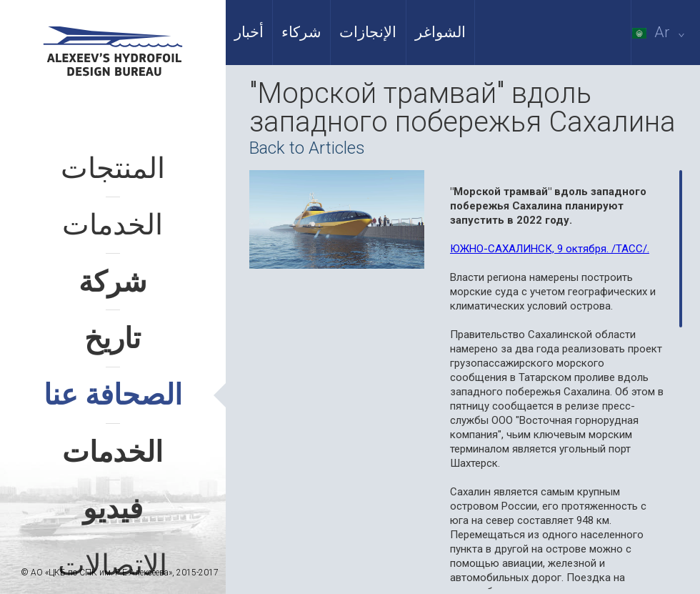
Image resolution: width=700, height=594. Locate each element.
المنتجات (113, 168)
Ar (661, 32)
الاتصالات (112, 565)
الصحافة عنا (113, 395)
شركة (113, 282)
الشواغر (440, 32)
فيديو (113, 509)
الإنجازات (368, 32)
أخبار (249, 32)
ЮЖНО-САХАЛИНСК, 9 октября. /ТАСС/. (550, 249)
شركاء (301, 32)
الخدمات (112, 225)
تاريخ (112, 338)
